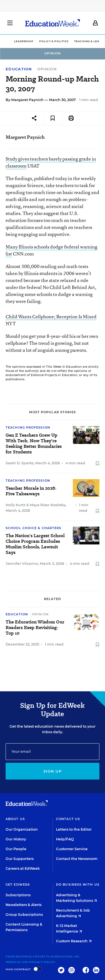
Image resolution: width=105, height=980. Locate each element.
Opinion (47, 69)
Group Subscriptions (24, 915)
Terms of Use (17, 962)
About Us (15, 819)
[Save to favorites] (53, 118)
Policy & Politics (54, 41)
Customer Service (72, 849)
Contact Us (68, 819)
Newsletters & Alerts (24, 905)
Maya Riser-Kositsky (48, 505)
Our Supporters (20, 859)
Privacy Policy (42, 962)
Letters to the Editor (74, 829)
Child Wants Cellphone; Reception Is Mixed (51, 316)
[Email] (53, 752)
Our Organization (22, 829)
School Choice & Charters (33, 528)
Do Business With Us (78, 885)
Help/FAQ (65, 839)
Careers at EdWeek (23, 868)
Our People (16, 849)
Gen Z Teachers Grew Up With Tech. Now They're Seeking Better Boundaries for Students (34, 444)
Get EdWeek (18, 885)
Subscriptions (18, 895)
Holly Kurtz (16, 505)
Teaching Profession (28, 427)
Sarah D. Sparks (20, 463)
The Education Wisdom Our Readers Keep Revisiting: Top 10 (35, 628)
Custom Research (74, 941)
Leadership (24, 41)
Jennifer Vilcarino (22, 564)
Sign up (53, 771)
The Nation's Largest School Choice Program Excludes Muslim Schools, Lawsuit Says (35, 544)
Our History (16, 839)
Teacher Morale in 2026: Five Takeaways (31, 491)
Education (19, 69)
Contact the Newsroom (77, 859)
